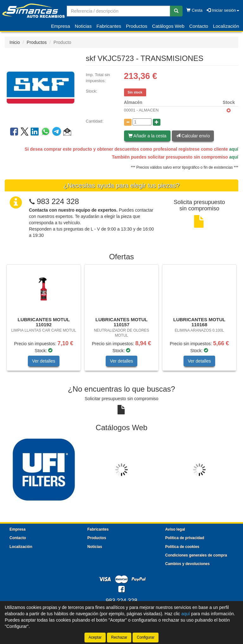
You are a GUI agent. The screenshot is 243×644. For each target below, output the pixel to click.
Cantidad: (95, 121)
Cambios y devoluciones (187, 564)
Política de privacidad (185, 538)
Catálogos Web (168, 26)
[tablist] (121, 321)
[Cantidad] (142, 122)
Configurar (146, 637)
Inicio (15, 42)
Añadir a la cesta (147, 136)
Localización (226, 26)
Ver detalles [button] (44, 361)
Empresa (60, 26)
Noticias (83, 26)
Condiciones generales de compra (196, 555)
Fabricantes (109, 26)
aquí (234, 149)
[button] (67, 133)
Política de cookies (182, 547)
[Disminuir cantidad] (128, 122)
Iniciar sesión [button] (223, 10)
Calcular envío (193, 136)
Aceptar (95, 637)
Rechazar (119, 637)
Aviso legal (175, 529)
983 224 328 (58, 201)
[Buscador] (118, 11)
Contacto (199, 26)
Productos (137, 26)
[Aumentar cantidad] (157, 122)
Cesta (194, 10)
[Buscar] (176, 11)
